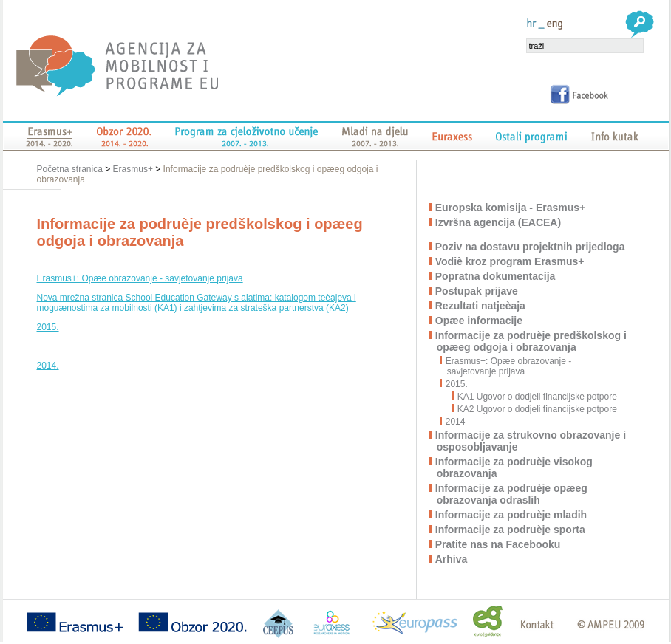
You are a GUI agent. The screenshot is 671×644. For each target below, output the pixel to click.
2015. (48, 327)
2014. (48, 366)
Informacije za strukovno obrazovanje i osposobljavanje (531, 441)
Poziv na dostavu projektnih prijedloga (531, 247)
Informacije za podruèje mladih (512, 515)
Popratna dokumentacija (496, 276)
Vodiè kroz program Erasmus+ (511, 261)
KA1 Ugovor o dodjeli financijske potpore (535, 397)
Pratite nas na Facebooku (499, 544)
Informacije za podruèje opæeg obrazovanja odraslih (512, 494)
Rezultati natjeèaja (481, 306)
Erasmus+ (133, 169)
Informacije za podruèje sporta (511, 530)
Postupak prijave (477, 291)
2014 (456, 422)
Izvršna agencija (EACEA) (499, 222)
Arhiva (452, 559)
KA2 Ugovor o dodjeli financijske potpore (535, 409)
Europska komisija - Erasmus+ (511, 208)
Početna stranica (71, 169)
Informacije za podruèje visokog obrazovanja (515, 467)
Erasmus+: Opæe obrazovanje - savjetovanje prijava (140, 278)
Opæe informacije (480, 321)
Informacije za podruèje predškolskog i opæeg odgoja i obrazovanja (532, 341)
